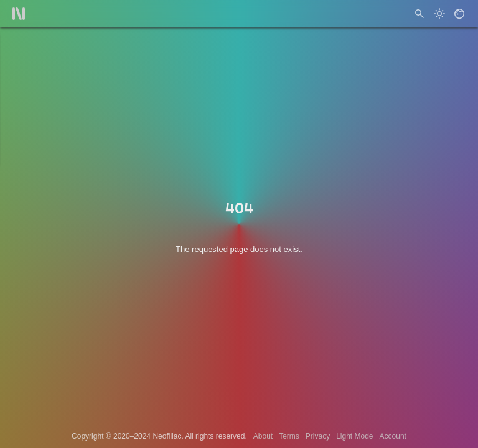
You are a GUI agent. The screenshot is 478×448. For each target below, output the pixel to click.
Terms (289, 436)
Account (393, 436)
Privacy (318, 436)
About (263, 436)
